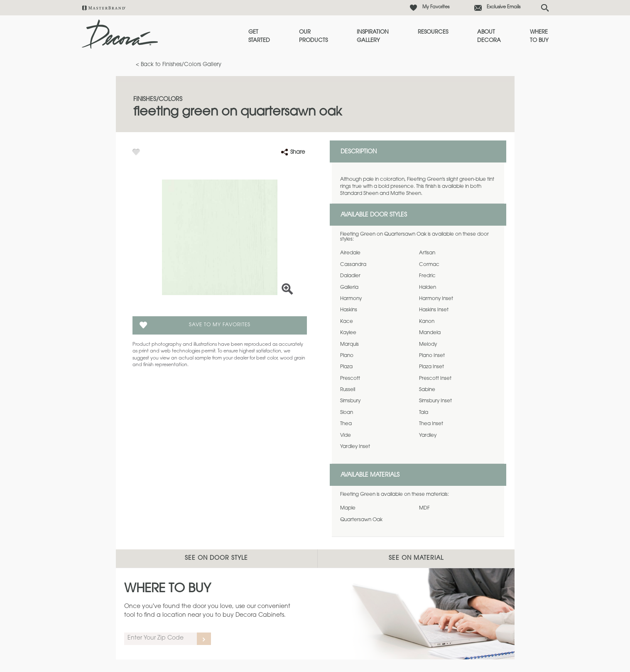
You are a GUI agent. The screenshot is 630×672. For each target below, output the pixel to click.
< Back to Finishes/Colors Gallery (179, 65)
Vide (346, 436)
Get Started (259, 36)
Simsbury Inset (435, 401)
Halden (428, 288)
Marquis (349, 345)
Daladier (350, 276)
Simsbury (350, 401)
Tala (424, 413)
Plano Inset (432, 356)
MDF (424, 508)
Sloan (347, 413)
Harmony (351, 299)
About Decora (489, 36)
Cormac (429, 265)
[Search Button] (545, 8)
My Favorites (436, 7)
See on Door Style (216, 559)
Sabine (427, 390)
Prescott (350, 379)
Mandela (430, 333)
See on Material (416, 559)
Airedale (350, 253)
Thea (346, 424)
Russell (348, 390)
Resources (433, 32)
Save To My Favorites (220, 325)
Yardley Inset (355, 447)
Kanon (427, 322)
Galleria (349, 288)
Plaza (346, 367)
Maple (348, 508)
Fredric (427, 276)
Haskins (349, 310)
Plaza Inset (431, 367)
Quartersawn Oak (361, 520)
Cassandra (353, 265)
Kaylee (348, 333)
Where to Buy (539, 36)
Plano (347, 356)
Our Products (313, 36)
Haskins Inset (434, 310)
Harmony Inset (436, 299)
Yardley (428, 436)
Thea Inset (431, 424)
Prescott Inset (435, 379)
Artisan (427, 253)
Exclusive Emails (504, 7)
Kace (347, 322)
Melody (428, 345)
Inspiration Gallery (373, 36)
